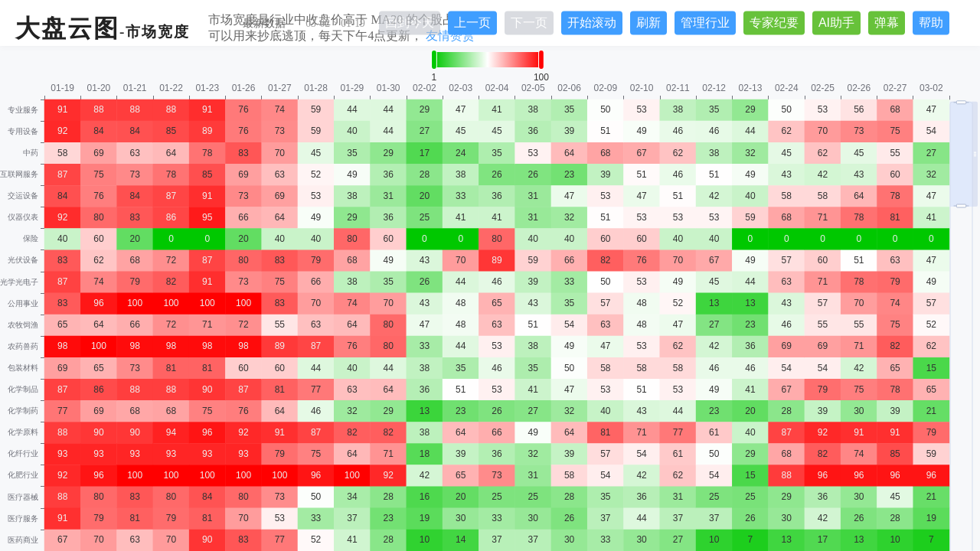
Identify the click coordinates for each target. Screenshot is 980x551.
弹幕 (887, 23)
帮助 (931, 23)
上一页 (472, 23)
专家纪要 (774, 23)
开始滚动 (592, 23)
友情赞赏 (450, 36)
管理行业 (705, 23)
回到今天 (410, 23)
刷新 (648, 23)
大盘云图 (67, 28)
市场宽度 (158, 32)
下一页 (529, 23)
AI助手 (836, 23)
